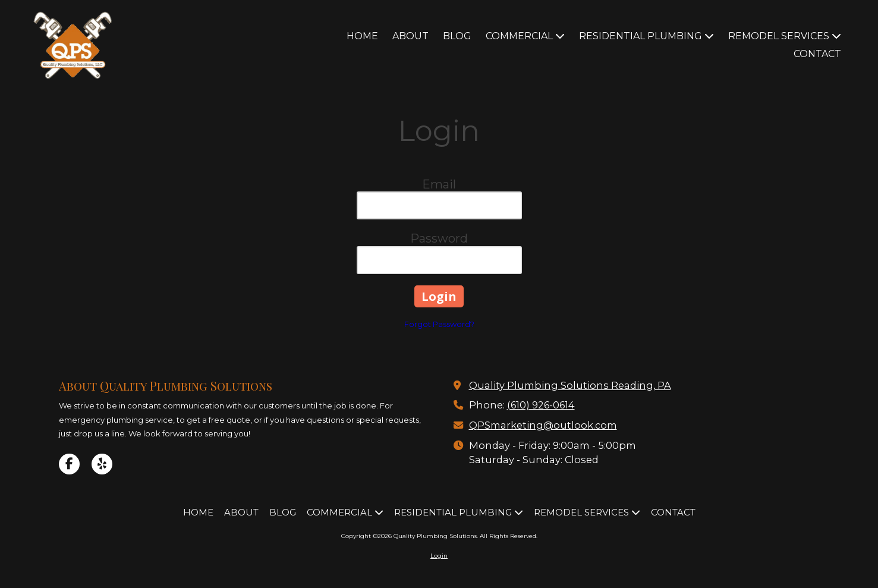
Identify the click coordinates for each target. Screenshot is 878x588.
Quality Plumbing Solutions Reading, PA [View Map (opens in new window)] (570, 385)
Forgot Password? (439, 324)
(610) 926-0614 (541, 405)
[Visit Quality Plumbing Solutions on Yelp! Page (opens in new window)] (102, 464)
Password (439, 238)
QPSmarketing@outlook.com (543, 425)
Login (439, 556)
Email (439, 184)
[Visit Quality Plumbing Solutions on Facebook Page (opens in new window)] (69, 464)
